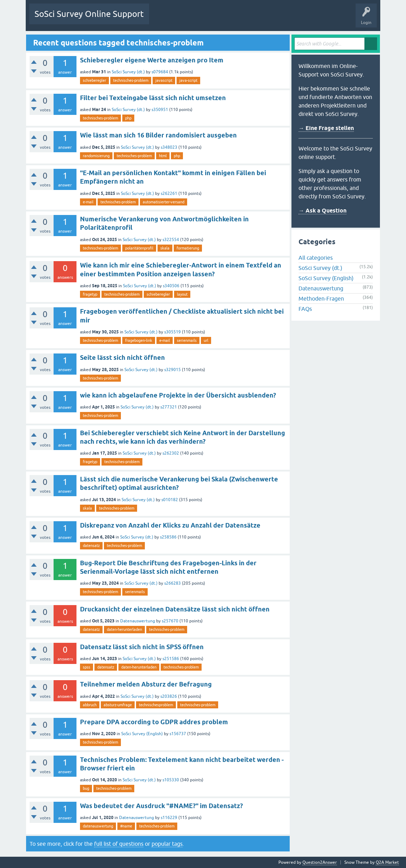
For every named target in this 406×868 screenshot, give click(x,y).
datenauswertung (98, 826)
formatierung (188, 248)
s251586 (171, 659)
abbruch (90, 705)
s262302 (171, 453)
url (206, 340)
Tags (221, 19)
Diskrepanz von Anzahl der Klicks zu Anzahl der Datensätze (170, 525)
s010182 (170, 500)
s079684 (160, 72)
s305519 (173, 332)
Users (243, 19)
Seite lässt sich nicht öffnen (122, 358)
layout (182, 294)
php (128, 118)
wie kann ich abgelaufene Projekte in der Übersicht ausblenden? (178, 395)
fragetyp (90, 294)
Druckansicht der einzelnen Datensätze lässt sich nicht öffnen (175, 609)
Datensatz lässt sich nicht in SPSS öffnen (142, 647)
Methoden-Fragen (321, 298)
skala (165, 248)
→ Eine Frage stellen (326, 128)
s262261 (169, 193)
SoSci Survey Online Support (89, 14)
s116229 (169, 818)
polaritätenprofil (139, 248)
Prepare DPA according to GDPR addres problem (154, 722)
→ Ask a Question (322, 211)
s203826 (169, 696)
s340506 (171, 286)
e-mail (88, 202)
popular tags (167, 844)
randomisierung (96, 156)
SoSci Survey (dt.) (128, 72)
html (163, 156)
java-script (188, 80)
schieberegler (94, 80)
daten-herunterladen (124, 629)
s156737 (178, 734)
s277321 (169, 407)
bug (86, 788)
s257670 (170, 621)
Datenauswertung (138, 621)
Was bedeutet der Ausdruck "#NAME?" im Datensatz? (161, 806)
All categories (316, 258)
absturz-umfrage (118, 705)
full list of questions (119, 844)
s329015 (173, 370)
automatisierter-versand (164, 202)
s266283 (173, 583)
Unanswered (194, 19)
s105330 (171, 780)
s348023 (169, 147)
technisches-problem (131, 80)
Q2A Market (387, 862)
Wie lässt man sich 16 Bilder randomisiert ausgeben (158, 135)
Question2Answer (320, 862)
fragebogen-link (139, 340)
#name (126, 826)
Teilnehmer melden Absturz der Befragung (146, 684)
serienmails (187, 340)
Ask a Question (272, 19)
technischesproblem (156, 705)
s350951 (160, 110)
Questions (164, 19)
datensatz (91, 546)
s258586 (168, 537)
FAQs (305, 309)
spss (87, 667)
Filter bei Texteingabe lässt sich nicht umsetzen (153, 98)
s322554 (171, 240)
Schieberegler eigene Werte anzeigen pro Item (152, 60)
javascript (164, 80)
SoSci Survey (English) (142, 734)
